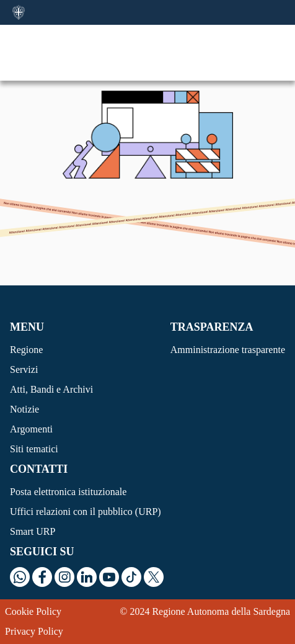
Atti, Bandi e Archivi (51, 389)
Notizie (24, 409)
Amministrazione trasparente (228, 350)
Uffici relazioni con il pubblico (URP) (86, 512)
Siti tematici (34, 449)
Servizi (24, 369)
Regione (26, 350)
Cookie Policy (33, 611)
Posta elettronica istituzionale (68, 492)
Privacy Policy (34, 631)
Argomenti (31, 429)
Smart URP (33, 531)
